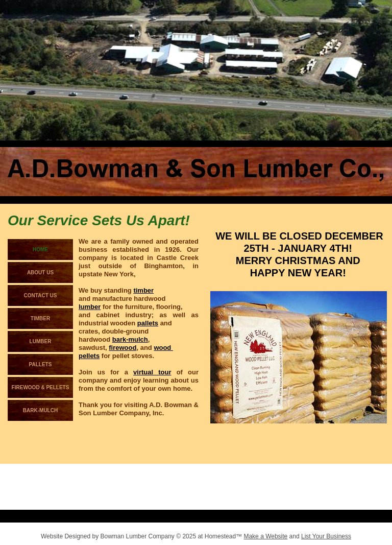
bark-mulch (130, 339)
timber (143, 290)
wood (163, 348)
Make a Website (265, 536)
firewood (122, 348)
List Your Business (326, 536)
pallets (148, 323)
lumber (90, 307)
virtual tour (152, 372)
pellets (89, 356)
